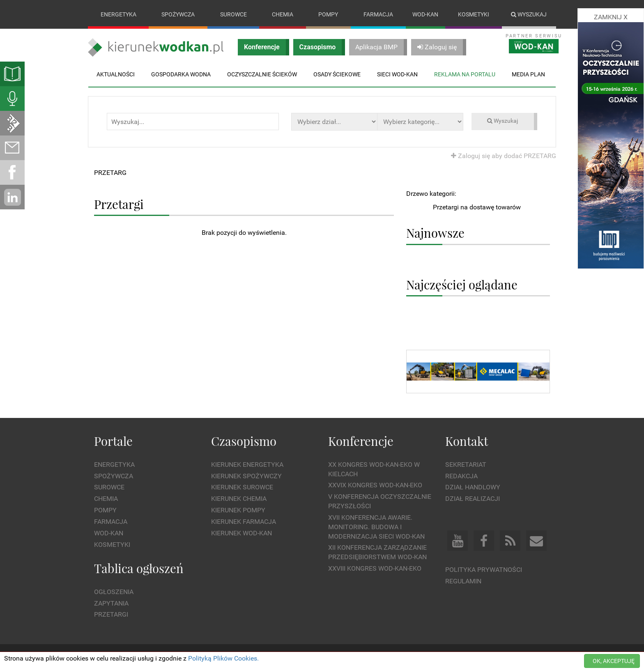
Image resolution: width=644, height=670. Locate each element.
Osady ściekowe (337, 74)
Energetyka (118, 14)
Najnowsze (435, 233)
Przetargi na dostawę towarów (477, 207)
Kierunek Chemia (239, 499)
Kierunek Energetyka (247, 465)
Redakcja (461, 476)
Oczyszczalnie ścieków (262, 74)
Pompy (328, 14)
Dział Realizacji (473, 499)
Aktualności (116, 74)
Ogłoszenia (114, 592)
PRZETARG (110, 173)
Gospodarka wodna (181, 74)
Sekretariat (466, 465)
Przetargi (111, 615)
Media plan (528, 74)
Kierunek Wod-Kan (241, 533)
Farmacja (378, 14)
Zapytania (111, 603)
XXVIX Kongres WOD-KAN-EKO (375, 485)
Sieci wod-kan (397, 74)
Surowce (233, 14)
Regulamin (463, 581)
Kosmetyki (474, 14)
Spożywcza (178, 14)
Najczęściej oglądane (462, 284)
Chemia (283, 14)
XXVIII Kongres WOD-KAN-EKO (375, 568)
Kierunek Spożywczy (246, 476)
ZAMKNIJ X (611, 17)
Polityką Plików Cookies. (223, 658)
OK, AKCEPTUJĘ (614, 661)
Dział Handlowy (473, 488)
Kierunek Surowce (242, 488)
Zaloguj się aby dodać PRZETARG (504, 156)
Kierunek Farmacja (244, 522)
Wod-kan (425, 14)
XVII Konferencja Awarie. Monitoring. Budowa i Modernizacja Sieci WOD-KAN (376, 527)
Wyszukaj (529, 14)
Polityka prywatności (484, 570)
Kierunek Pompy (238, 510)
